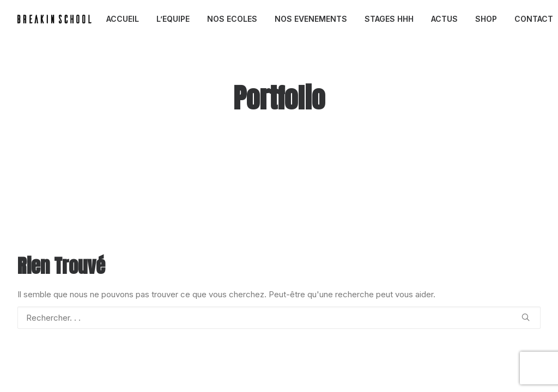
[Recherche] (279, 318)
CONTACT (534, 19)
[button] (526, 317)
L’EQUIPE (173, 19)
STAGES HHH (389, 19)
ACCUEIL (123, 19)
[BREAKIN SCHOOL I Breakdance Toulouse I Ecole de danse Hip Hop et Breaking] (54, 19)
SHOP (486, 19)
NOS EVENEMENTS (311, 19)
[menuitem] (123, 19)
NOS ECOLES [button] (232, 19)
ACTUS (444, 19)
